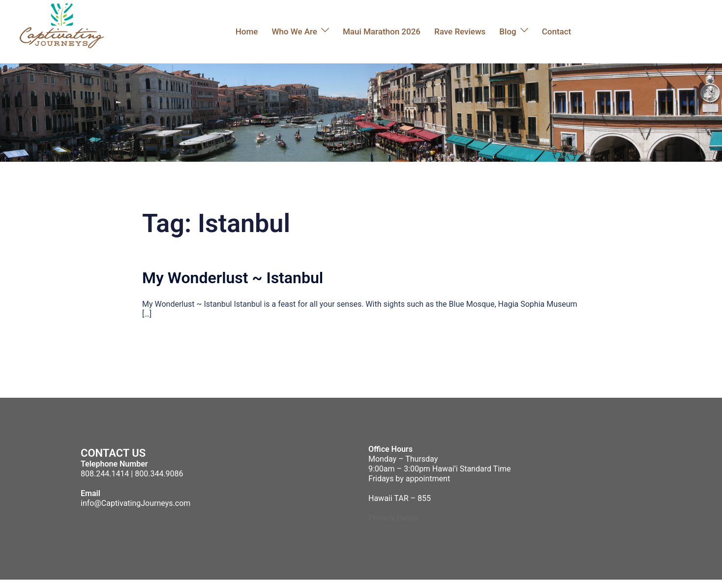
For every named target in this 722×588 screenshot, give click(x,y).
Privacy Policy (393, 518)
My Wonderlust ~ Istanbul (233, 278)
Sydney (245, 584)
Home (247, 31)
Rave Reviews (460, 31)
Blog (508, 31)
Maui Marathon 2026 (382, 31)
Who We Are (294, 31)
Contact (557, 31)
